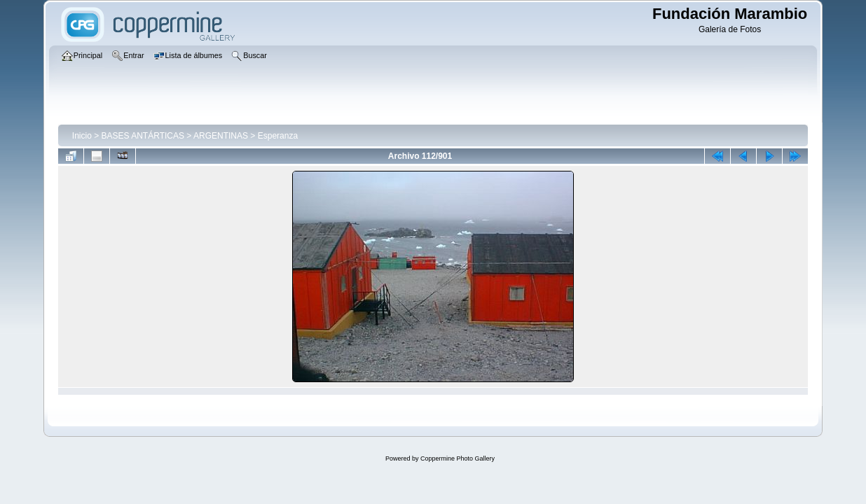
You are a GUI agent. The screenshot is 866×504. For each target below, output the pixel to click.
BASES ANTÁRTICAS (143, 136)
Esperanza (278, 136)
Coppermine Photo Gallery (458, 458)
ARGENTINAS (221, 136)
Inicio (82, 136)
